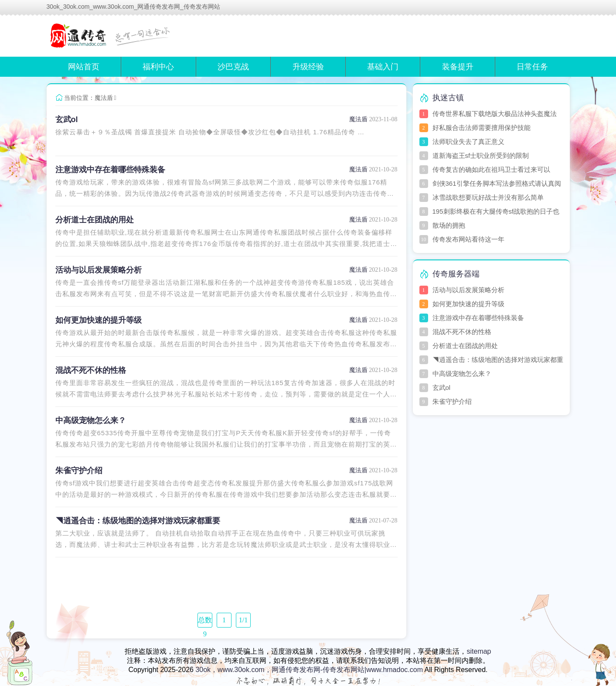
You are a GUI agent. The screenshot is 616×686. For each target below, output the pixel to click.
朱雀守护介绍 (79, 471)
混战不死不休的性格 (91, 370)
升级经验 (308, 67)
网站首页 (84, 67)
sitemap (479, 651)
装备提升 (458, 67)
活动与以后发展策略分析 (99, 270)
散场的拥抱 (449, 225)
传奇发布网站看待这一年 (468, 239)
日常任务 (532, 67)
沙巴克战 (233, 67)
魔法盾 (104, 98)
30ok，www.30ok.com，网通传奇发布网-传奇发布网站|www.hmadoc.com (309, 670)
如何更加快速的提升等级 (99, 320)
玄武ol (67, 119)
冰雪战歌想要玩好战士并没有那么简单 (488, 197)
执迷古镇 (448, 98)
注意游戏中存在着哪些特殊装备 (110, 170)
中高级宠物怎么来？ (91, 420)
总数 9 (205, 622)
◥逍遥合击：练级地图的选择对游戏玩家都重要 (138, 521)
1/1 (243, 620)
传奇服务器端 (456, 274)
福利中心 (158, 67)
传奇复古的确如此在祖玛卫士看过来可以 (491, 169)
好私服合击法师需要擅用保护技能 (482, 128)
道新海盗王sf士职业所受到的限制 (481, 155)
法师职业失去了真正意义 (468, 142)
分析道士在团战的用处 (95, 220)
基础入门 (383, 67)
